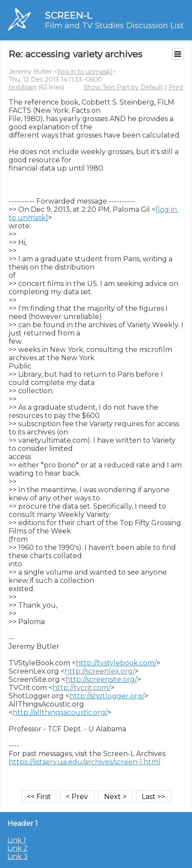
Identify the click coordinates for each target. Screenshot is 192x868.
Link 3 (18, 856)
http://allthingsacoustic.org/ (60, 712)
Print (176, 87)
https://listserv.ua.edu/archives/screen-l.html (85, 762)
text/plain (23, 87)
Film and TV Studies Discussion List (114, 26)
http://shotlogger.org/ (107, 696)
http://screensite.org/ (101, 679)
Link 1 (17, 840)
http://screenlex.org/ (100, 671)
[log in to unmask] (85, 72)
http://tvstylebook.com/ (116, 663)
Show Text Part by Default (123, 87)
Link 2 (18, 848)
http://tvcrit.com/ (81, 688)
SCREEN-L (68, 15)
